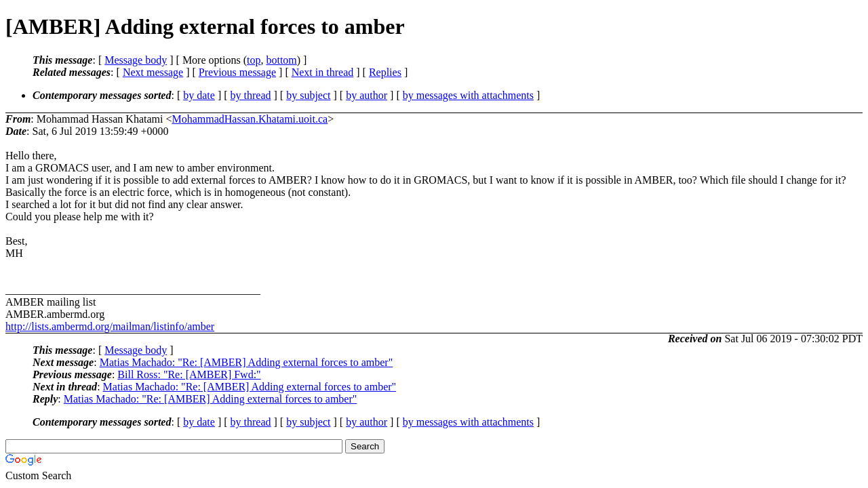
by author (367, 95)
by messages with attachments (468, 95)
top (254, 60)
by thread (251, 95)
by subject (308, 95)
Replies (385, 72)
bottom (281, 60)
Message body (136, 60)
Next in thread (323, 72)
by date (199, 95)
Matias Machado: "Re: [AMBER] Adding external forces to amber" (246, 362)
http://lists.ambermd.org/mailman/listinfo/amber (110, 326)
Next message (153, 72)
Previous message (237, 72)
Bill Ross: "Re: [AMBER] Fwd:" (189, 374)
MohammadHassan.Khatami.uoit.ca (250, 119)
